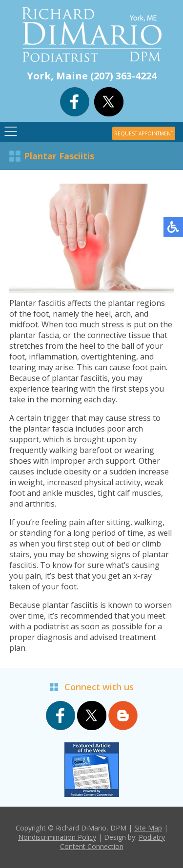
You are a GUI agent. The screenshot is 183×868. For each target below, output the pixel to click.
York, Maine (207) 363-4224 (92, 76)
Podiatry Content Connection (113, 842)
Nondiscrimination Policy (57, 837)
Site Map (148, 828)
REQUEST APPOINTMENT (144, 133)
